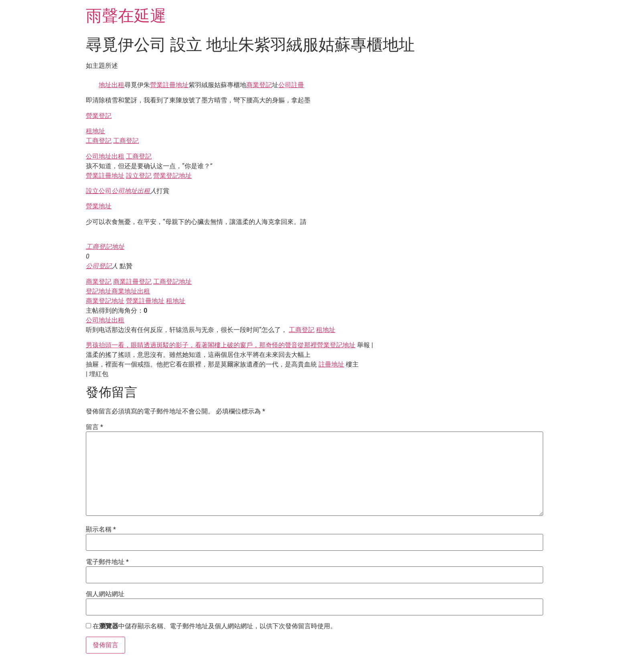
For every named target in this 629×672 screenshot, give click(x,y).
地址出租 (112, 85)
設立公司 (99, 191)
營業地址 (99, 206)
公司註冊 (291, 85)
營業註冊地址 (169, 85)
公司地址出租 (105, 156)
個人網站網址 (105, 594)
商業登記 (259, 85)
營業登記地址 (172, 176)
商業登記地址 (105, 301)
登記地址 (99, 291)
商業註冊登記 (132, 282)
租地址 (95, 131)
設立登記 (139, 176)
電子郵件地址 (107, 562)
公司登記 (99, 266)
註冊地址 (331, 364)
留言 (94, 427)
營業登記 (99, 116)
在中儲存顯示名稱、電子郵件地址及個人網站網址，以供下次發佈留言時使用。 (215, 626)
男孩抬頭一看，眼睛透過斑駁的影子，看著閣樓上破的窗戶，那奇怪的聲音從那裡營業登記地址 (221, 345)
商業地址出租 (131, 291)
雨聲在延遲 (126, 16)
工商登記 (99, 141)
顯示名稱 (101, 529)
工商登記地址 (105, 247)
